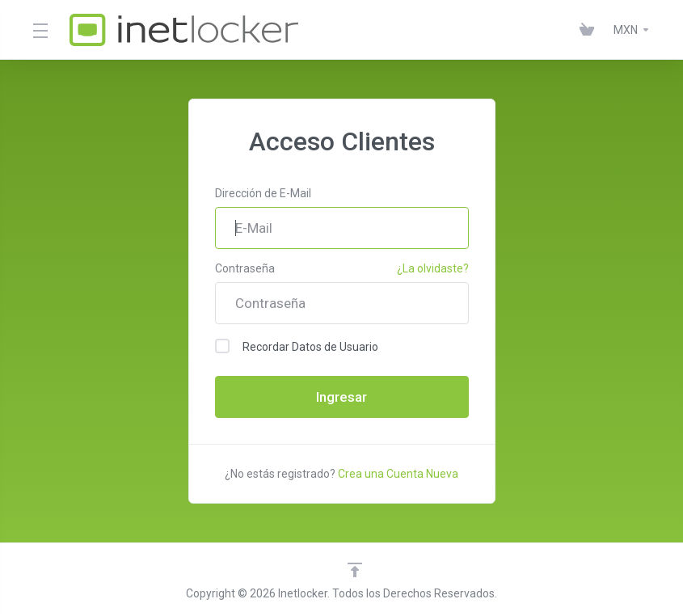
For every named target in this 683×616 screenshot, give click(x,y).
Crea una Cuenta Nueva (398, 474)
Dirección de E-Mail (263, 193)
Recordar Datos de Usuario (297, 346)
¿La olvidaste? (433, 268)
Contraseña (245, 268)
